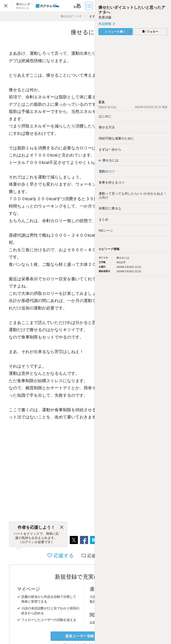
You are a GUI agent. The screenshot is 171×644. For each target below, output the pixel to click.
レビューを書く (116, 32)
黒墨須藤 (105, 17)
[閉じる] (62, 527)
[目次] (89, 6)
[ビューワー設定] (77, 6)
